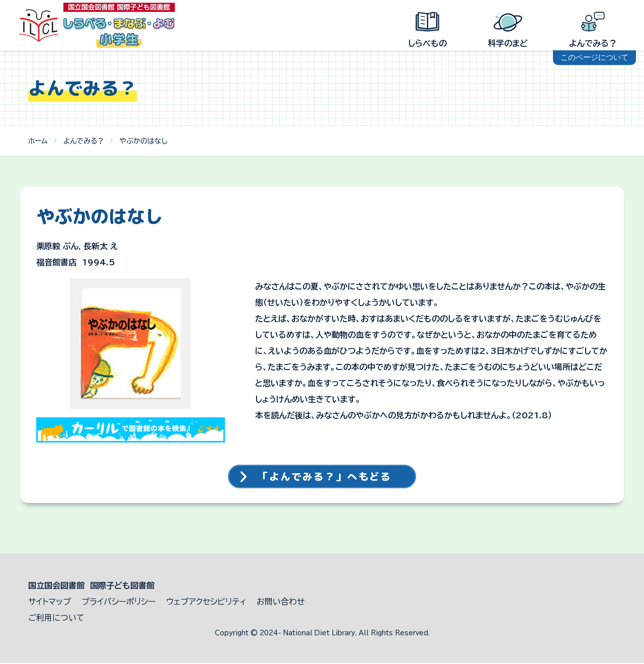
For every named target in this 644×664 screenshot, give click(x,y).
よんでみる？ (84, 141)
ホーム (38, 141)
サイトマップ (50, 603)
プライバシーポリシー (118, 603)
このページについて (594, 57)
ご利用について (56, 619)
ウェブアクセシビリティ (206, 603)
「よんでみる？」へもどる (326, 477)
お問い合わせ (281, 603)
